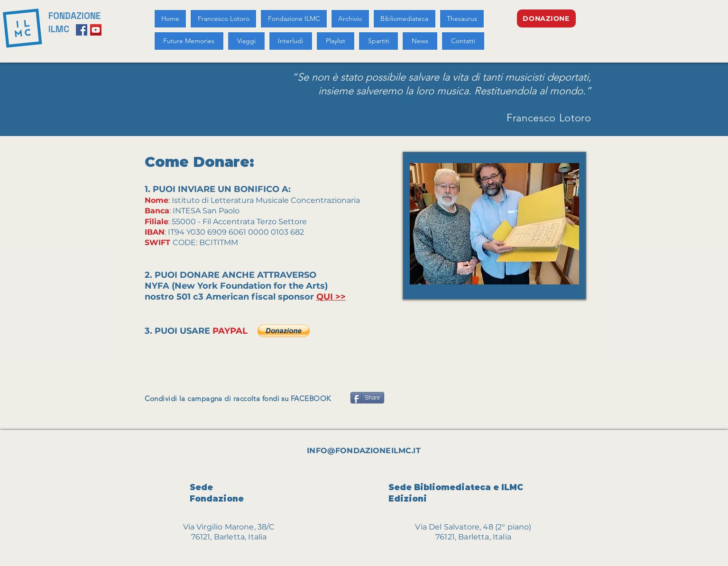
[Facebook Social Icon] (82, 30)
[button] (284, 331)
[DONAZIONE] (546, 18)
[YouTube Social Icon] (96, 30)
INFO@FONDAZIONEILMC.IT (364, 451)
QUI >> (331, 297)
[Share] (367, 398)
